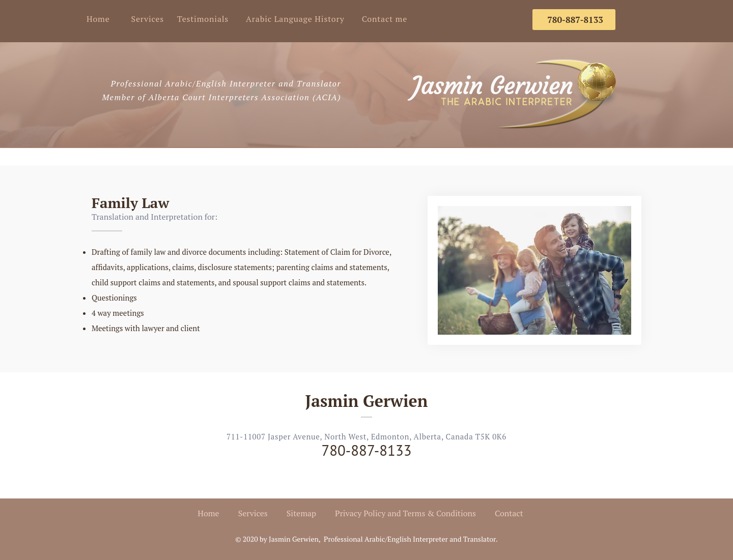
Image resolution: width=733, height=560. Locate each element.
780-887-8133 (366, 450)
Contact (509, 513)
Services (148, 19)
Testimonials (203, 19)
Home (98, 19)
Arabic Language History (295, 19)
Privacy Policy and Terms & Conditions (405, 513)
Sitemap (301, 513)
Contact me (385, 19)
